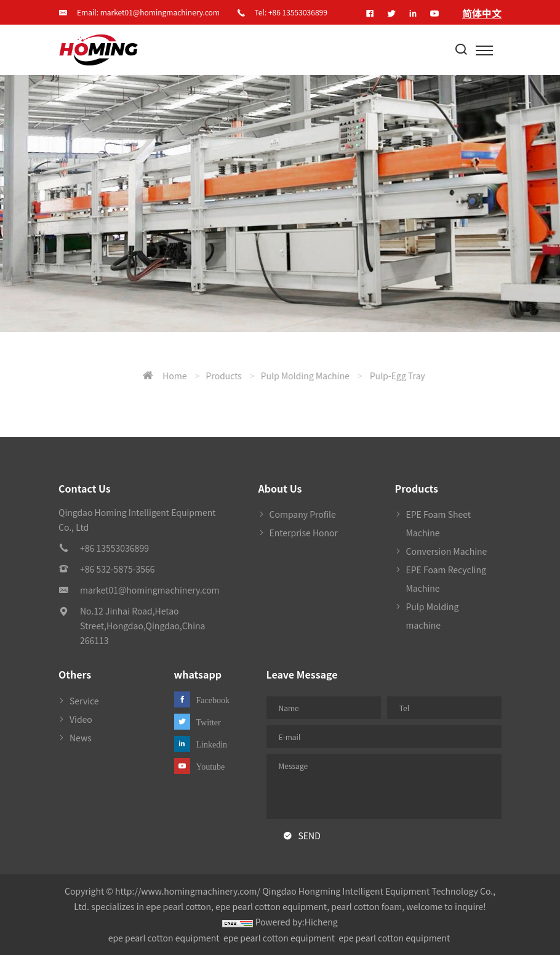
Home (315, 376)
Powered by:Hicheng (297, 922)
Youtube (211, 767)
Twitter (209, 722)
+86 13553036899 (298, 12)
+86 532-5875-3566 (118, 569)
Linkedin (212, 744)
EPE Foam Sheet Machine (439, 523)
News (81, 738)
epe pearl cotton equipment (164, 938)
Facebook (213, 700)
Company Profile (303, 514)
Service (84, 701)
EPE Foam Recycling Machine (446, 579)
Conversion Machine (447, 551)
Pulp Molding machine (446, 376)
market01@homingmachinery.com (160, 12)
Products (364, 376)
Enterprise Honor (304, 533)
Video (81, 719)
